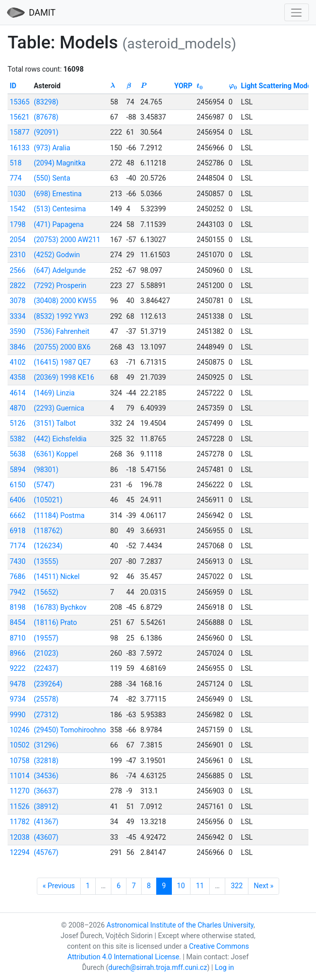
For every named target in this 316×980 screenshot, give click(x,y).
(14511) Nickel (57, 577)
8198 (17, 607)
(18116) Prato (55, 622)
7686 (17, 577)
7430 (17, 561)
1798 (17, 224)
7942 (17, 592)
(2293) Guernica (59, 408)
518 (16, 163)
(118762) (48, 531)
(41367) (46, 822)
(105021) (48, 500)
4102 (17, 362)
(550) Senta (52, 178)
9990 (17, 715)
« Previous (58, 886)
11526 (19, 806)
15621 (19, 117)
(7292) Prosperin (60, 285)
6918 (17, 531)
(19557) (46, 638)
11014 (19, 776)
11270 (19, 791)
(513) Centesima (60, 209)
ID (13, 86)
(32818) (46, 761)
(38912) (46, 806)
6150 (17, 485)
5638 (17, 454)
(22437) (46, 668)
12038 (19, 837)
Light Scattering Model (277, 86)
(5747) (44, 485)
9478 (17, 684)
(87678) (46, 117)
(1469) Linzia (54, 393)
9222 (17, 668)
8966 (17, 653)
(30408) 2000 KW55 (65, 301)
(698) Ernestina (58, 194)
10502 (19, 745)
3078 (17, 301)
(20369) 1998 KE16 (64, 377)
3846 (17, 347)
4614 (17, 393)
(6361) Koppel (56, 454)
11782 (19, 822)
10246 (19, 730)
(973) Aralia (52, 148)
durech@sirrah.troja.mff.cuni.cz (158, 967)
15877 (19, 132)
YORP (183, 86)
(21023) (46, 653)
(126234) (48, 546)
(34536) (46, 776)
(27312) (46, 715)
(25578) (46, 699)
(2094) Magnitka (60, 163)
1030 (17, 194)
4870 (17, 408)
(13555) (46, 561)
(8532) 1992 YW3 (61, 316)
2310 (17, 255)
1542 (17, 209)
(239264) (48, 684)
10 (181, 886)
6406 (17, 500)
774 (16, 178)
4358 (17, 377)
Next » (264, 886)
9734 (17, 699)
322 (237, 886)
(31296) (46, 745)
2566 (17, 270)
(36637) (46, 791)
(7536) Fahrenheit (61, 331)
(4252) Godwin (57, 255)
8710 (17, 638)
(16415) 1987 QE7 (62, 362)
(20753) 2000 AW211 (67, 240)
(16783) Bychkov (60, 607)
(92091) (46, 132)
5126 (17, 423)
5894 (17, 470)
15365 (19, 102)
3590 (17, 331)
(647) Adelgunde (60, 270)
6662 (17, 515)
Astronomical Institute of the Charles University (180, 925)
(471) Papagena (59, 224)
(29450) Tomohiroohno (70, 730)
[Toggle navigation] (297, 12)
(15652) (46, 592)
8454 (17, 622)
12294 (19, 852)
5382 (17, 439)
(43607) (46, 837)
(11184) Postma (59, 515)
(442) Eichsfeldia (60, 439)
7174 (17, 546)
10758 (19, 761)
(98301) (46, 470)
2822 (17, 285)
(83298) (46, 102)
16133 (19, 148)
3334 (17, 316)
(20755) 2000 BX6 (62, 347)
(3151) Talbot (55, 423)
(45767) (46, 852)
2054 (17, 240)
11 (200, 886)
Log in (224, 967)
